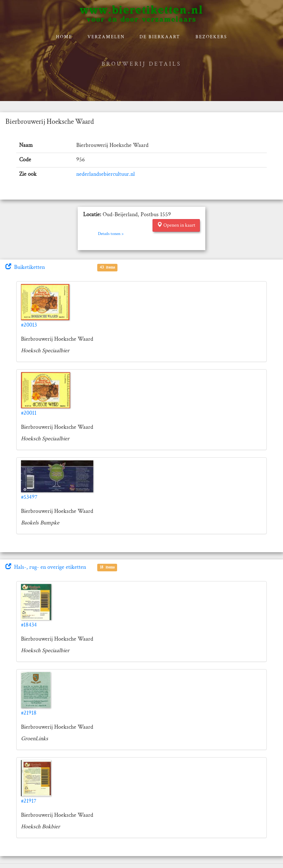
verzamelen (106, 37)
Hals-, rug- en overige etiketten (46, 567)
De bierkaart (160, 37)
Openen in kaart (176, 225)
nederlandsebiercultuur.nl (106, 174)
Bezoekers (211, 37)
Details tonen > (111, 234)
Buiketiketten (25, 267)
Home (64, 37)
